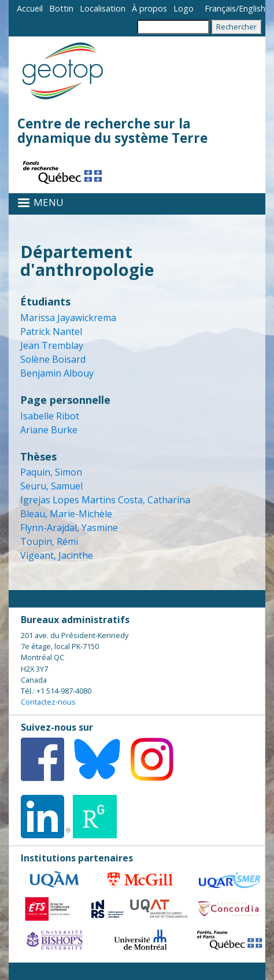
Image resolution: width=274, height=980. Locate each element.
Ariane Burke (49, 430)
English (252, 8)
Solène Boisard (53, 359)
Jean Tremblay (52, 345)
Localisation (103, 8)
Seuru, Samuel (51, 486)
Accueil (30, 8)
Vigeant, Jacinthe (57, 555)
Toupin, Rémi (49, 541)
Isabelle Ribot (50, 416)
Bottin (61, 8)
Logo (184, 8)
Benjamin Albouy (57, 373)
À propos (149, 8)
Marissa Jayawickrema (68, 318)
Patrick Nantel (51, 331)
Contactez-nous (48, 702)
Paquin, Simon (51, 472)
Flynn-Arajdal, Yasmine (69, 528)
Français (220, 8)
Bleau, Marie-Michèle (66, 514)
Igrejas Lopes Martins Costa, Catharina (105, 500)
